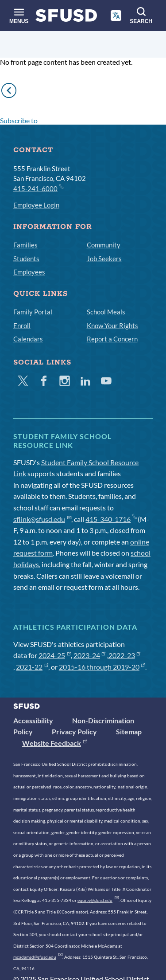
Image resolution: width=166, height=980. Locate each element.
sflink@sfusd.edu (42, 519)
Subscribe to (19, 120)
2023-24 (90, 655)
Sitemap (129, 731)
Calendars (28, 339)
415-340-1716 (111, 519)
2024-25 (55, 655)
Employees (29, 272)
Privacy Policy (74, 731)
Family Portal (33, 312)
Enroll (22, 325)
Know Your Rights (112, 325)
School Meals (106, 312)
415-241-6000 (38, 188)
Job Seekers (104, 259)
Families (25, 245)
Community (104, 245)
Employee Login (36, 205)
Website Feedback (54, 743)
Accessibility (33, 720)
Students (26, 259)
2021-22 (32, 667)
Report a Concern (112, 339)
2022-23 (125, 655)
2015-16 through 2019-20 (102, 667)
